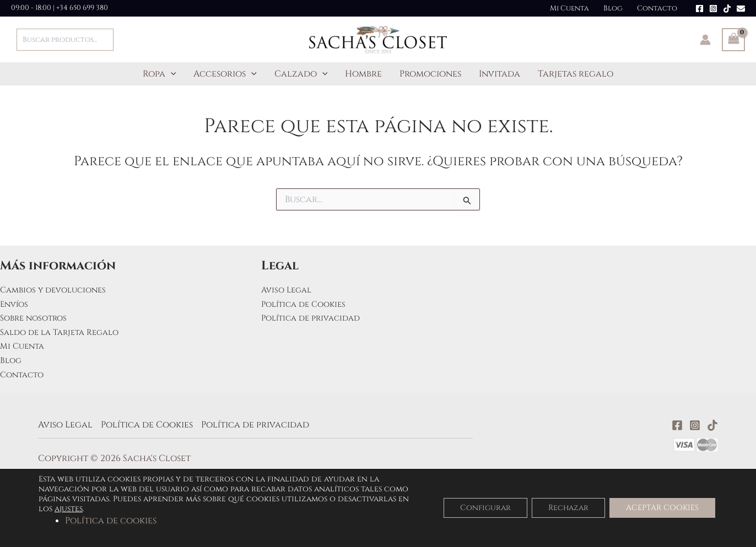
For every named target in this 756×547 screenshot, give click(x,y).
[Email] (741, 9)
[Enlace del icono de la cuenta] (705, 40)
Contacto (657, 8)
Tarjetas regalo (576, 74)
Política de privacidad (315, 318)
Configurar (485, 508)
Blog (613, 8)
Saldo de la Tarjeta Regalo (65, 332)
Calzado (301, 74)
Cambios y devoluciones (57, 290)
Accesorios (225, 74)
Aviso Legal (288, 290)
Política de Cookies (307, 304)
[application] (171, 74)
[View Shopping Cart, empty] (733, 40)
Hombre (363, 74)
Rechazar (568, 508)
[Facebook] (700, 9)
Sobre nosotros (36, 318)
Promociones (430, 74)
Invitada (499, 74)
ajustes (69, 509)
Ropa (160, 74)
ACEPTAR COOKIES (662, 508)
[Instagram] (713, 9)
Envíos (15, 304)
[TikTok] (727, 9)
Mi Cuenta (569, 8)
